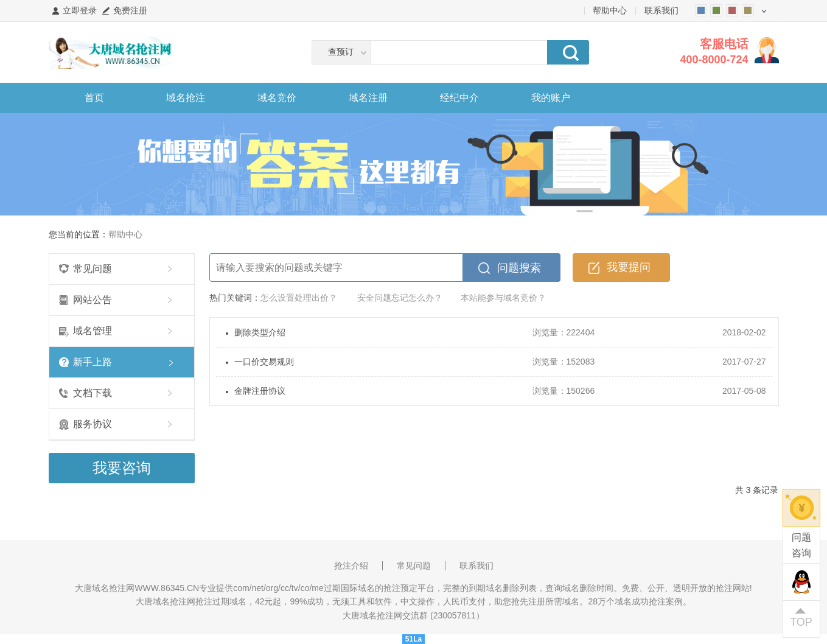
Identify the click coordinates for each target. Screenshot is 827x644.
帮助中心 (610, 10)
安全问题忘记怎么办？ (400, 298)
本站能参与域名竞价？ (503, 298)
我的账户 (551, 98)
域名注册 (368, 98)
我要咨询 (122, 468)
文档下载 (92, 393)
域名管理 (92, 331)
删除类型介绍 (260, 332)
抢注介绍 (351, 565)
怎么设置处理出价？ (299, 298)
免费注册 (130, 10)
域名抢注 (186, 98)
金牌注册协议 (260, 391)
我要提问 (629, 267)
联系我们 (661, 10)
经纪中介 (459, 98)
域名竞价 (277, 98)
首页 (94, 98)
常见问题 (92, 269)
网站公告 (92, 300)
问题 (801, 546)
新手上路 (92, 362)
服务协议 (92, 424)
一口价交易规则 (264, 362)
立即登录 (80, 10)
